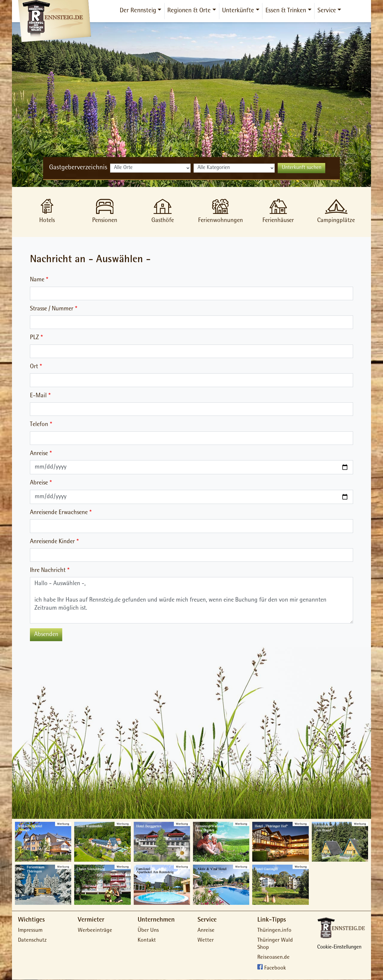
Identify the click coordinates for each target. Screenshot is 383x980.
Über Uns (148, 931)
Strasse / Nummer (52, 309)
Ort (34, 367)
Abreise (39, 483)
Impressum (30, 931)
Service (327, 11)
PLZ (34, 338)
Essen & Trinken (286, 11)
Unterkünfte (238, 11)
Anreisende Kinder (52, 542)
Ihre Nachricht (48, 571)
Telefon (39, 425)
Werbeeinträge (95, 931)
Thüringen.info (274, 931)
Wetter (206, 941)
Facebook (275, 968)
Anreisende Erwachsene (59, 513)
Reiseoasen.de (273, 958)
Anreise (39, 454)
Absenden (46, 635)
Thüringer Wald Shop (275, 944)
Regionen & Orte (189, 11)
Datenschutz (32, 941)
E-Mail (38, 396)
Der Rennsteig (138, 11)
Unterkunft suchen (302, 168)
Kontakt (147, 941)
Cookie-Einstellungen (339, 948)
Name (37, 280)
